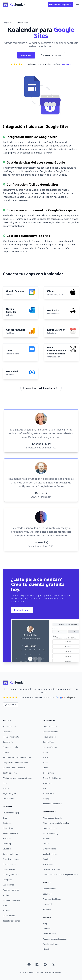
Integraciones (9, 22)
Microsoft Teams (50, 747)
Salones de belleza (11, 854)
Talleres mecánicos (11, 833)
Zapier (46, 763)
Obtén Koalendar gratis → (60, 4)
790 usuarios (66, 64)
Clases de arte (9, 828)
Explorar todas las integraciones (41, 388)
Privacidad (47, 904)
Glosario (47, 949)
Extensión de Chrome (52, 778)
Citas (5, 818)
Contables (7, 823)
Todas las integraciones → (54, 804)
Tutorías (6, 911)
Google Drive (48, 773)
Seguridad (47, 894)
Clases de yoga (9, 916)
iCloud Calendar (50, 737)
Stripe (46, 757)
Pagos (6, 783)
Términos (47, 909)
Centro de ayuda (50, 934)
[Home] (14, 5)
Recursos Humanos (11, 890)
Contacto (47, 929)
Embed (6, 752)
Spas (5, 905)
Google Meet (48, 742)
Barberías (7, 838)
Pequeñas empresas (11, 900)
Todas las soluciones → (12, 921)
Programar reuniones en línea (15, 763)
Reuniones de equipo (12, 813)
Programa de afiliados (52, 899)
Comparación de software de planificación (60, 875)
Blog (45, 923)
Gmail (45, 768)
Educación (7, 849)
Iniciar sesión (8, 799)
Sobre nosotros (49, 889)
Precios (6, 788)
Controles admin (10, 773)
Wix (45, 788)
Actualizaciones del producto (55, 939)
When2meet (48, 864)
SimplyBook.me (49, 849)
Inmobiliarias (8, 885)
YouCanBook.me (50, 854)
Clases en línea (9, 869)
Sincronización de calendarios (15, 768)
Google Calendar (50, 727)
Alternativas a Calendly (52, 818)
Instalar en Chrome (51, 944)
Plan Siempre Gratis (11, 737)
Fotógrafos (7, 880)
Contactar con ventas (51, 55)
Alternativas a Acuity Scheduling (56, 823)
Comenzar (26, 55)
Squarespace (48, 793)
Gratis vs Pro (8, 742)
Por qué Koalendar (11, 747)
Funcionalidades (10, 727)
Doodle (46, 844)
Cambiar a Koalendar (52, 869)
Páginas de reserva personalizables (17, 778)
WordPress (48, 783)
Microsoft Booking (51, 833)
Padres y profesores (11, 875)
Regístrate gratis (22, 610)
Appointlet (47, 859)
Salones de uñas (10, 864)
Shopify (46, 799)
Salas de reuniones (11, 859)
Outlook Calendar (50, 732)
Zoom (45, 752)
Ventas (6, 895)
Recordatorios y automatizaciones (17, 757)
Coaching (7, 844)
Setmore (47, 838)
